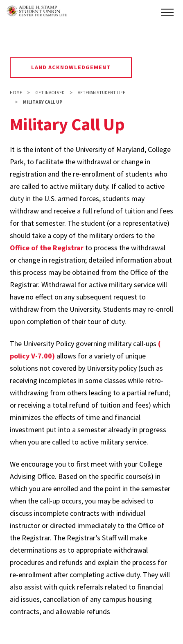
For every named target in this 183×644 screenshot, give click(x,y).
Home (16, 93)
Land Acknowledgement (71, 67)
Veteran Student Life (102, 93)
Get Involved (50, 93)
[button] (167, 12)
